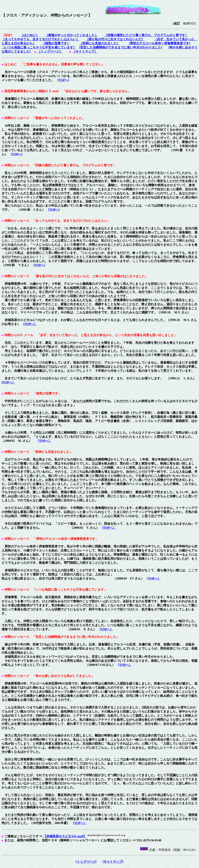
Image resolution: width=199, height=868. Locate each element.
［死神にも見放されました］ (99, 43)
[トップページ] (86, 862)
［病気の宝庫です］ (56, 43)
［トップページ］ (50, 51)
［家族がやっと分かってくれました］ (72, 35)
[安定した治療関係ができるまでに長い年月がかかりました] (121, 47)
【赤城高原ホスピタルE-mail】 (65, 836)
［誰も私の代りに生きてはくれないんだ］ (115, 39)
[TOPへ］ (30, 324)
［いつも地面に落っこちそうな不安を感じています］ (39, 47)
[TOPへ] (63, 80)
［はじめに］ (30, 35)
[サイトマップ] (113, 862)
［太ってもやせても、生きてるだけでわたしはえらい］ (40, 39)
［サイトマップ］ (85, 51)
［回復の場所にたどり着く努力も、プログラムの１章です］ (146, 35)
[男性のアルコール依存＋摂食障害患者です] (160, 43)
